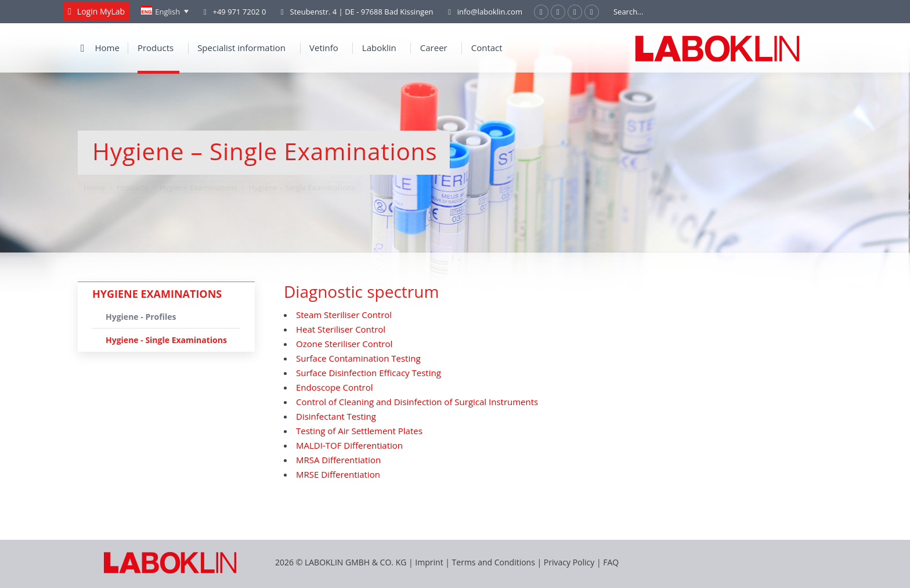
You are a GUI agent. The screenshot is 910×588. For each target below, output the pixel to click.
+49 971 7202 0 (239, 12)
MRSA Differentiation (338, 460)
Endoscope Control (335, 387)
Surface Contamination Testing (358, 358)
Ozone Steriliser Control (344, 344)
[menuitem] (165, 12)
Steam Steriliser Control (344, 315)
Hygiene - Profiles (141, 317)
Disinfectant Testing (336, 416)
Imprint (429, 562)
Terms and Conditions (495, 562)
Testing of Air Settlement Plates (359, 431)
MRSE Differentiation (338, 474)
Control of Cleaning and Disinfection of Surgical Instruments (417, 402)
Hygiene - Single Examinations (166, 340)
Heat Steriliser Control (341, 329)
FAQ (611, 562)
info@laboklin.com (483, 12)
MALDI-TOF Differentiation (349, 445)
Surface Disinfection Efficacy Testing (369, 373)
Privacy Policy (569, 562)
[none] (165, 12)
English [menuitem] (167, 12)
